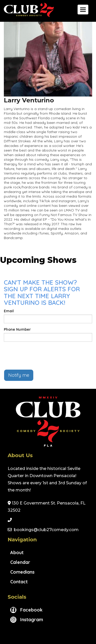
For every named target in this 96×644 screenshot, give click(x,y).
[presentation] (43, 356)
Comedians (22, 572)
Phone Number (17, 329)
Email (9, 311)
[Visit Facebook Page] (26, 610)
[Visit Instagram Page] (27, 620)
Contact (19, 582)
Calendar (20, 562)
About (17, 552)
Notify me (19, 375)
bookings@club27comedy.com (46, 530)
